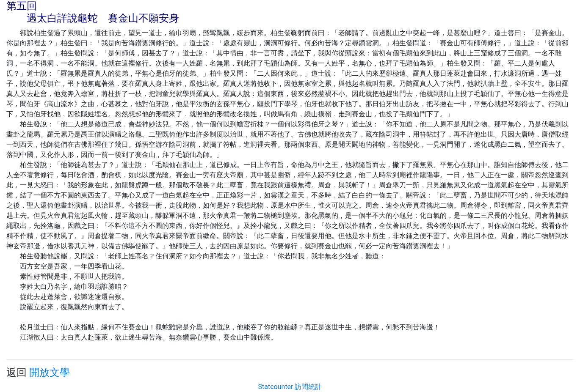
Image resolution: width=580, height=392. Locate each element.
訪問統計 (308, 387)
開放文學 (50, 373)
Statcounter (276, 387)
